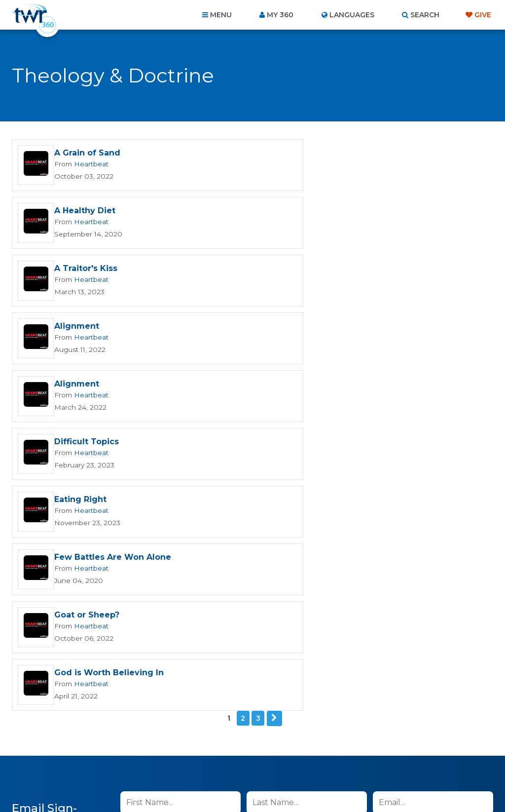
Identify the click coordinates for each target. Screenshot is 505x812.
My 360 (280, 15)
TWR (258, 782)
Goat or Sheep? (87, 384)
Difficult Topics (330, 269)
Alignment (320, 211)
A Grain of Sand (87, 153)
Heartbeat (90, 164)
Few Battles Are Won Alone (356, 327)
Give (483, 15)
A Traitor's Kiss (86, 211)
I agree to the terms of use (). (202, 539)
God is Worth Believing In (353, 384)
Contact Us (169, 759)
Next (274, 429)
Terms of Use (364, 589)
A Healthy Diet (328, 153)
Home (73, 759)
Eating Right (80, 327)
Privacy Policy (315, 589)
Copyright (364, 759)
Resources (421, 759)
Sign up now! (154, 562)
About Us (115, 759)
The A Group (324, 782)
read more (259, 539)
